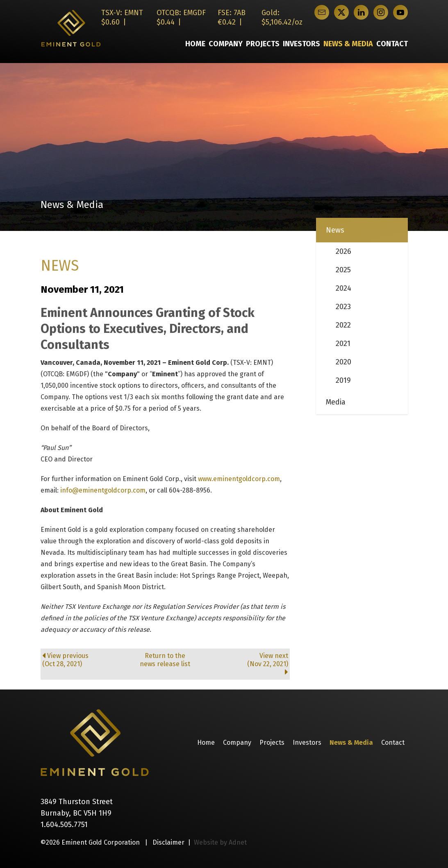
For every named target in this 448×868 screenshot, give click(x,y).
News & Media (348, 44)
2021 (343, 344)
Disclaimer (168, 842)
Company (226, 44)
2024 (343, 288)
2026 (343, 251)
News (335, 230)
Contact (392, 44)
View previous (83, 660)
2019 (343, 380)
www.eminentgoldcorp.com (239, 479)
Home (195, 44)
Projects (263, 44)
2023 (343, 307)
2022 (343, 325)
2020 (343, 362)
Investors (301, 44)
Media (336, 402)
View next (247, 664)
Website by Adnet (220, 842)
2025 (343, 270)
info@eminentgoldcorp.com (103, 490)
